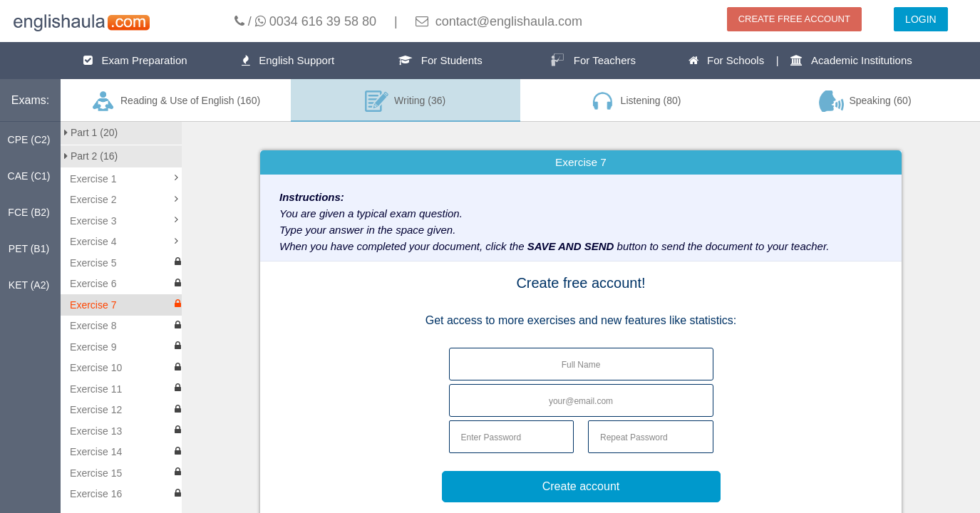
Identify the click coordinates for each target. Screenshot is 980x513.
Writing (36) (405, 101)
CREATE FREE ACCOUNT (794, 19)
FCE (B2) (29, 212)
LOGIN (921, 19)
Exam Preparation (135, 60)
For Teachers (593, 60)
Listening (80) (635, 101)
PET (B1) (29, 249)
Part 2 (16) (91, 156)
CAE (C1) (29, 176)
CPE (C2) (29, 140)
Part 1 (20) (91, 133)
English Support (288, 60)
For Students (440, 60)
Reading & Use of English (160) (175, 101)
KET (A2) (29, 285)
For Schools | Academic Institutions (800, 60)
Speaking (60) (865, 101)
